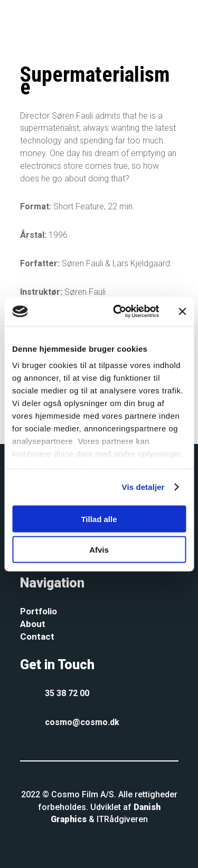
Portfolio (39, 611)
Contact (37, 636)
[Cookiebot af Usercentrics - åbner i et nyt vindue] (118, 312)
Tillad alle (99, 519)
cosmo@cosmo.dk (82, 722)
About (33, 624)
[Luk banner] (182, 311)
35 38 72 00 (67, 693)
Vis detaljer (143, 487)
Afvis (99, 550)
